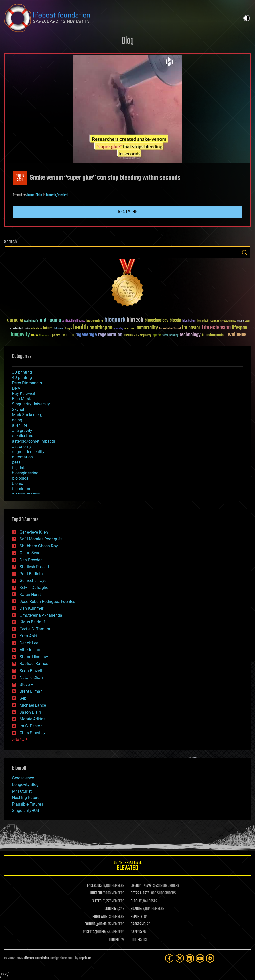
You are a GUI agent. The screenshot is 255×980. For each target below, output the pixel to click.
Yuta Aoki (28, 636)
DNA (16, 388)
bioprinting (22, 489)
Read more (128, 212)
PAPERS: (136, 932)
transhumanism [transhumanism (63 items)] (214, 335)
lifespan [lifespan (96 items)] (239, 328)
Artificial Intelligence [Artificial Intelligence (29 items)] (74, 321)
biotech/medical (57, 195)
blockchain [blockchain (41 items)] (189, 321)
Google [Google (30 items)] (68, 329)
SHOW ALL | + (20, 740)
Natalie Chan (31, 678)
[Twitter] (180, 958)
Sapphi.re (85, 958)
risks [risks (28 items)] (136, 335)
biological (21, 478)
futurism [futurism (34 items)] (59, 329)
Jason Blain (34, 195)
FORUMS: (115, 940)
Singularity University (31, 404)
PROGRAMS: (138, 924)
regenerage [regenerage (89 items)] (86, 335)
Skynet (18, 409)
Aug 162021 (20, 178)
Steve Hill (28, 684)
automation (22, 457)
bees (16, 462)
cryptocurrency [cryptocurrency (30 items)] (228, 321)
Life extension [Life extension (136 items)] (216, 328)
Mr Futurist (22, 791)
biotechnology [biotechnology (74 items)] (157, 321)
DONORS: (110, 909)
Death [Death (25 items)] (247, 321)
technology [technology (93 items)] (190, 335)
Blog (128, 41)
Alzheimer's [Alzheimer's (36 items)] (31, 321)
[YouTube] (200, 958)
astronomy (22, 447)
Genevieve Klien (34, 532)
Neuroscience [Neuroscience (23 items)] (45, 336)
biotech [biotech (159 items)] (135, 320)
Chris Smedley (32, 733)
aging (17, 420)
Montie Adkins (32, 719)
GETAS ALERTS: (140, 893)
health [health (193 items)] (81, 328)
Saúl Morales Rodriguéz (41, 539)
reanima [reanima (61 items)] (68, 335)
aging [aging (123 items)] (13, 320)
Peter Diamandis (27, 383)
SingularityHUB (26, 811)
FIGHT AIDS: (100, 917)
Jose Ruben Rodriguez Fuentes (47, 601)
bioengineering (25, 473)
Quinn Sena (30, 553)
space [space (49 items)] (157, 335)
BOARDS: (136, 909)
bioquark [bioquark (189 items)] (115, 320)
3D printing (22, 372)
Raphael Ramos (34, 664)
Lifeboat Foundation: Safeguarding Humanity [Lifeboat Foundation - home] (115, 18)
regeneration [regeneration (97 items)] (110, 335)
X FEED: (97, 901)
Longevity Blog (25, 785)
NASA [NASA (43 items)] (35, 335)
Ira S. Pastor (31, 726)
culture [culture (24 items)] (240, 321)
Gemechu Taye (33, 581)
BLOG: (134, 901)
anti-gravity (22, 431)
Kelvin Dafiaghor (35, 587)
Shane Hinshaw (34, 657)
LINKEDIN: (96, 893)
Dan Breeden (31, 560)
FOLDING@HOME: (96, 924)
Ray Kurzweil (24, 394)
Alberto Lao (30, 650)
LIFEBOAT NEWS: (142, 886)
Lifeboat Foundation (36, 958)
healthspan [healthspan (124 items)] (101, 328)
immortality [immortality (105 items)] (147, 328)
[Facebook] (169, 958)
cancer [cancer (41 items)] (215, 321)
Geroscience (23, 778)
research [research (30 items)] (128, 336)
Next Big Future (26, 798)
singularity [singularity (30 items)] (146, 336)
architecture (23, 436)
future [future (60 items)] (48, 328)
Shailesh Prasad (34, 567)
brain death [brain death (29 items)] (203, 321)
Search (244, 252)
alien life (20, 425)
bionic (17, 484)
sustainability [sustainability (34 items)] (170, 336)
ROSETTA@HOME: (95, 932)
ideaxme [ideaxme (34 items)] (129, 329)
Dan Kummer (31, 608)
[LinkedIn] (190, 958)
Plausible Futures (28, 804)
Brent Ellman (31, 691)
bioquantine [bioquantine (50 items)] (95, 321)
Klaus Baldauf (32, 622)
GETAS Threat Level (127, 867)
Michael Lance (33, 705)
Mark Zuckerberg (27, 415)
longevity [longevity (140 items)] (20, 335)
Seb (23, 698)
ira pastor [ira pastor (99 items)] (191, 328)
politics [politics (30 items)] (56, 336)
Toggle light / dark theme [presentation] (247, 18)
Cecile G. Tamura (35, 629)
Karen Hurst (30, 595)
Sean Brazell (31, 671)
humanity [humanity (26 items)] (118, 329)
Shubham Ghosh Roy (39, 546)
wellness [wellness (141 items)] (237, 335)
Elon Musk (21, 399)
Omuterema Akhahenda (41, 615)
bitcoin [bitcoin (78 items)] (175, 321)
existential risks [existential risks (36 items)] (20, 329)
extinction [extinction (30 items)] (36, 329)
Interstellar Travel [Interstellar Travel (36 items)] (170, 329)
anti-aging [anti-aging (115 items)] (50, 320)
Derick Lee (29, 643)
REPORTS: (137, 917)
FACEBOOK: (94, 886)
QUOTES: (136, 940)
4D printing (22, 378)
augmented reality (28, 452)
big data (19, 468)
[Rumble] (210, 958)
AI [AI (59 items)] (21, 321)
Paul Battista (31, 574)
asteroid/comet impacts (33, 441)
